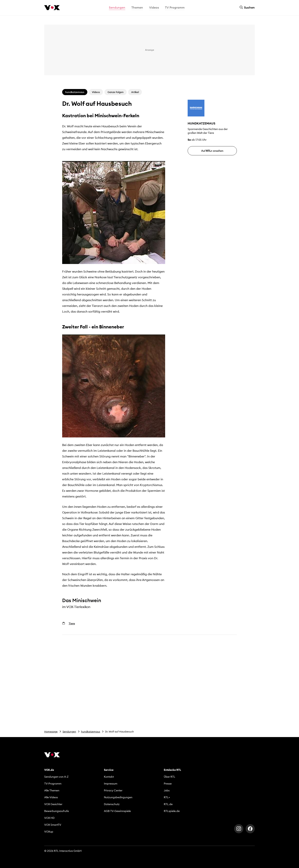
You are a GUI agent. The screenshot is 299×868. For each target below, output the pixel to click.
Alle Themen (52, 790)
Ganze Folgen (116, 92)
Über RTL (170, 777)
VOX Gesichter (53, 804)
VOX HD (49, 818)
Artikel (135, 92)
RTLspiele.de (172, 811)
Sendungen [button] (117, 7)
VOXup (49, 832)
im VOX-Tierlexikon (76, 607)
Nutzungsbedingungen (118, 797)
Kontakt (109, 777)
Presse (168, 784)
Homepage (51, 732)
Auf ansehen (212, 151)
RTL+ (167, 797)
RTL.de (168, 804)
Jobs (167, 790)
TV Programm (175, 7)
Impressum (111, 784)
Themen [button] (137, 7)
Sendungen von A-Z (56, 777)
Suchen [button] (247, 7)
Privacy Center (113, 790)
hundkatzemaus (91, 732)
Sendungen (69, 732)
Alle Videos (51, 797)
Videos (154, 7)
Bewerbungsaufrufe (57, 811)
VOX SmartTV (53, 825)
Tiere (72, 623)
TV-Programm (53, 784)
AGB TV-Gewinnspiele (117, 811)
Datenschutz (112, 804)
